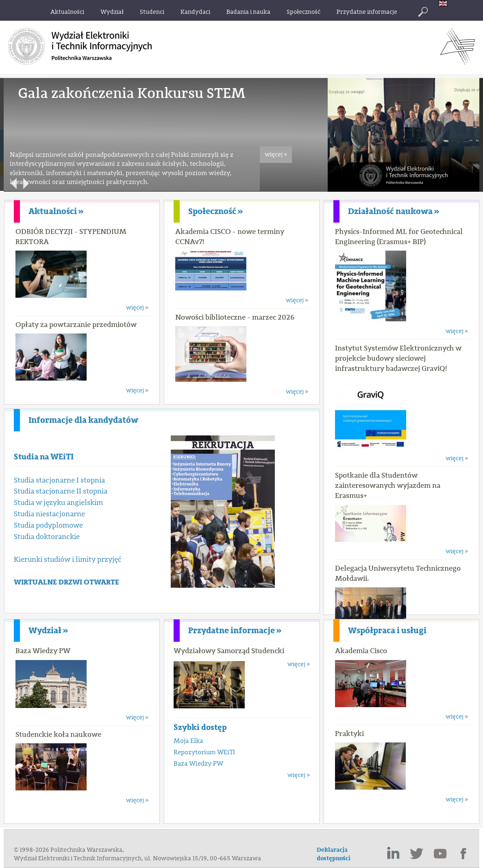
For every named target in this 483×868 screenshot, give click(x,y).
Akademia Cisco (361, 651)
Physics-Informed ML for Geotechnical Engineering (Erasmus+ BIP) (399, 237)
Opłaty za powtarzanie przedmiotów (76, 325)
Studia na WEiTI (44, 457)
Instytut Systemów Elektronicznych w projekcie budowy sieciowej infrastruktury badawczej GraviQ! (398, 358)
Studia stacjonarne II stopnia (61, 491)
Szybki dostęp (200, 727)
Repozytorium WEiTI (204, 752)
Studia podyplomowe (48, 525)
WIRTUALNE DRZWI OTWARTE (66, 582)
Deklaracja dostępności (334, 854)
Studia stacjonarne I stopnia (59, 480)
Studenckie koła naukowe (58, 734)
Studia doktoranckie (47, 537)
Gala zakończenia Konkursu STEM (132, 93)
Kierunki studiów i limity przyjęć (68, 560)
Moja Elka (188, 741)
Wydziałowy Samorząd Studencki (229, 651)
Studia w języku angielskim (58, 503)
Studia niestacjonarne (49, 514)
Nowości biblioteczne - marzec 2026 (235, 317)
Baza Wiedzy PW (43, 651)
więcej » (276, 155)
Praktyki (349, 734)
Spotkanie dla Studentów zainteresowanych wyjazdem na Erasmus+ (388, 485)
